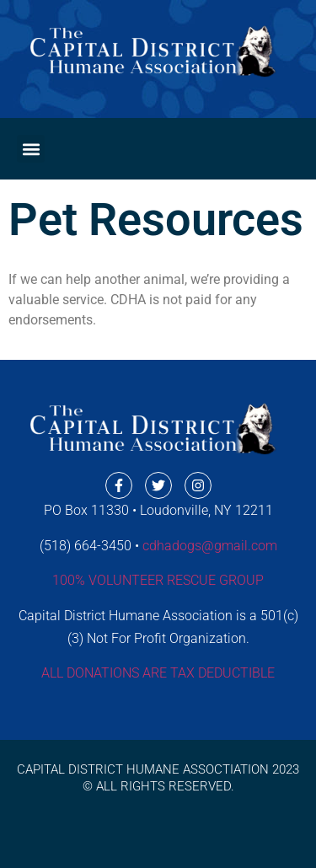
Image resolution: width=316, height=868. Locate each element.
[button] (31, 149)
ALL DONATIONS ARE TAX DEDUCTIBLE (158, 673)
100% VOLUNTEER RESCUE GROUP (158, 580)
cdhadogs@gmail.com (210, 546)
